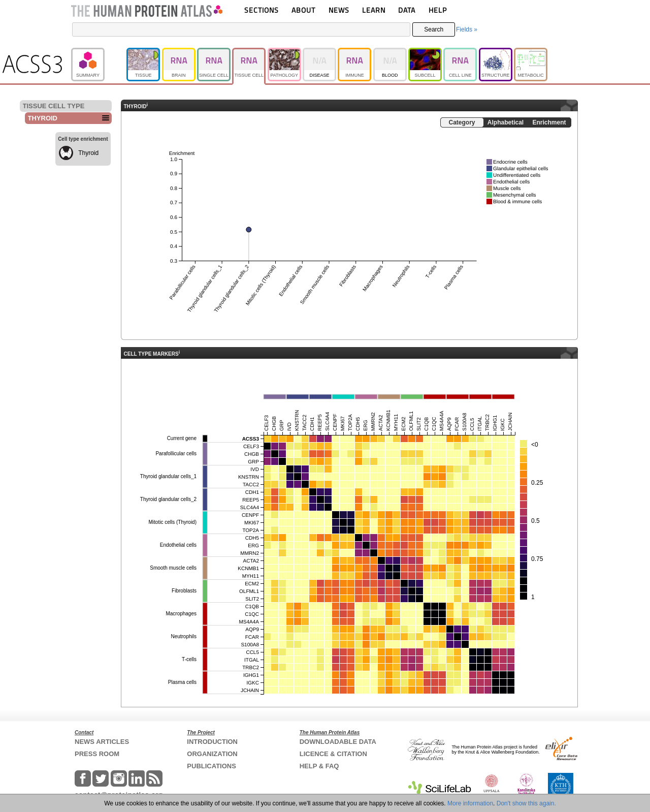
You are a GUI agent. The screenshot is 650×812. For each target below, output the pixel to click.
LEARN (374, 10)
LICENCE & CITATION (333, 754)
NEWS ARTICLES (102, 742)
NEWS (339, 10)
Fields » (467, 29)
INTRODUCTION (212, 742)
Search (434, 29)
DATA (407, 10)
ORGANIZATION (212, 754)
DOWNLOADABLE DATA (338, 742)
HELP (438, 10)
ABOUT (303, 10)
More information (470, 803)
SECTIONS (262, 10)
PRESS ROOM (97, 754)
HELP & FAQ (319, 766)
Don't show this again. (526, 803)
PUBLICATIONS (212, 766)
